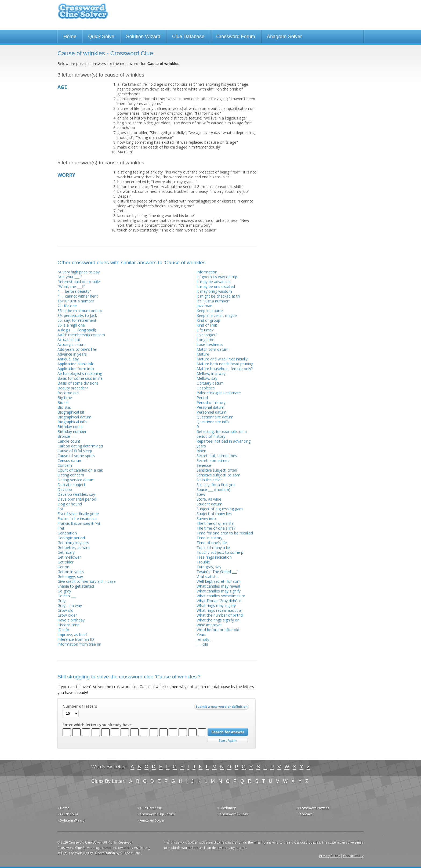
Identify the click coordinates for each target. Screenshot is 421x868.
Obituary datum (210, 383)
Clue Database (188, 37)
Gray (61, 601)
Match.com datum (213, 349)
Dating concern (71, 475)
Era (60, 509)
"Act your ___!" (70, 277)
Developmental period (77, 499)
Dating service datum (76, 480)
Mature (203, 354)
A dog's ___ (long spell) (77, 330)
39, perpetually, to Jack (77, 315)
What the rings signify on (218, 620)
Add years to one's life (77, 349)
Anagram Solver (284, 37)
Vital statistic (207, 576)
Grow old (65, 610)
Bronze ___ (67, 436)
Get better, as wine (74, 547)
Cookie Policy (353, 856)
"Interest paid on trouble (79, 282)
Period (202, 398)
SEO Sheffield (130, 853)
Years (201, 634)
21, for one (67, 306)
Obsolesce (206, 388)
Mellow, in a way (211, 373)
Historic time (68, 625)
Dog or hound (70, 504)
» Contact (305, 814)
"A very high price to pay (79, 272)
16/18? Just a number (76, 301)
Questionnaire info (213, 422)
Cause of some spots (76, 456)
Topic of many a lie (213, 547)
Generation (67, 533)
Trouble (203, 562)
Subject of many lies (214, 514)
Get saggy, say (70, 576)
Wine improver (209, 625)
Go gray (64, 591)
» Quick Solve (68, 814)
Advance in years (72, 354)
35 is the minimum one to (80, 311)
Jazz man (204, 306)
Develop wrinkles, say (76, 494)
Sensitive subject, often (217, 470)
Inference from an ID (76, 639)
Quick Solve (101, 37)
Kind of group (208, 320)
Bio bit (63, 402)
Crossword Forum (236, 37)
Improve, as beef (72, 634)
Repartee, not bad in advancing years (224, 444)
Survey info (206, 518)
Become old (68, 393)
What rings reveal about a (219, 610)
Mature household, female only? (225, 369)
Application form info (76, 369)
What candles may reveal (218, 586)
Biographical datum (74, 417)
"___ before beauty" (74, 291)
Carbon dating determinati (80, 446)
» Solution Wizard (71, 820)
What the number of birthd (220, 615)
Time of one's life (212, 543)
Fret (61, 528)
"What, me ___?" (71, 286)
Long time (205, 340)
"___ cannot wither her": (78, 296)
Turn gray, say (209, 567)
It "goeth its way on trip (217, 277)
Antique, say (68, 359)
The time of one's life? (216, 528)
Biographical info (72, 422)
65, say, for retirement (77, 320)
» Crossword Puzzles (313, 808)
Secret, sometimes (213, 460)
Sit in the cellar (209, 480)
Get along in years (73, 543)
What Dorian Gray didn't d (219, 601)
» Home (63, 808)
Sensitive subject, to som (218, 475)
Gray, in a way (70, 605)
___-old (202, 644)
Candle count (69, 441)
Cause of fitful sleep (75, 451)
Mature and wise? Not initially (222, 359)
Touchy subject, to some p (220, 552)
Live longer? (207, 335)
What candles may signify (219, 591)
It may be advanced (214, 282)
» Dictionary (226, 808)
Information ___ (210, 272)
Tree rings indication (214, 557)
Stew (201, 494)
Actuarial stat (69, 340)
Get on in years (71, 572)
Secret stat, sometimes (217, 456)
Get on (63, 567)
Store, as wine (209, 499)
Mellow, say (207, 378)
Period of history (211, 402)
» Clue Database (150, 808)
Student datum (209, 504)
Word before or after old (218, 630)
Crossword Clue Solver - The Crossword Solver (83, 14)
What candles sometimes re (221, 596)
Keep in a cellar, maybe (217, 315)
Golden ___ (67, 596)
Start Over (228, 741)
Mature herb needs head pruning (225, 364)
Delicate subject (71, 485)
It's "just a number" (213, 301)
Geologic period (71, 538)
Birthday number (72, 431)
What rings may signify (216, 605)
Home (70, 37)
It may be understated (216, 286)
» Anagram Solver (151, 820)
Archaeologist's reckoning (80, 373)
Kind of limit (207, 325)
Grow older (67, 615)
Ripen (201, 451)
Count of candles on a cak (80, 470)
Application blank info (76, 364)
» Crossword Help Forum (156, 814)
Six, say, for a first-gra (216, 485)
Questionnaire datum (215, 417)
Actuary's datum (72, 344)
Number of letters (80, 706)
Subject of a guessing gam (220, 509)
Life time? (205, 330)
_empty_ (204, 639)
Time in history (209, 538)
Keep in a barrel (210, 311)
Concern (65, 465)
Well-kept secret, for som (219, 581)
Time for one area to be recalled (225, 533)
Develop (65, 489)
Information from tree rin (79, 644)
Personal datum (210, 407)
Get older (66, 562)
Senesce (204, 465)
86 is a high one (71, 325)
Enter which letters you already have (97, 725)
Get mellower (69, 557)
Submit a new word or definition (222, 708)
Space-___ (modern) (213, 489)
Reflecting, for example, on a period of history (222, 434)
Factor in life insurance (77, 518)
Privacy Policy (329, 856)
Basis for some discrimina (80, 378)
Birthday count (70, 427)
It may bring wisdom (214, 291)
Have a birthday (71, 620)
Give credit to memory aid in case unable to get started (87, 584)
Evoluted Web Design (77, 853)
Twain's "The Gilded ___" (217, 572)
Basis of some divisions (78, 383)
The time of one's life (215, 523)
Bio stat (64, 407)
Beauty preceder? (73, 388)
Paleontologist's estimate (219, 393)
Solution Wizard (143, 37)
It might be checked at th (218, 296)
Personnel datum (211, 412)
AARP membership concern (81, 335)
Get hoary (66, 552)
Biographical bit (71, 412)
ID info (63, 630)
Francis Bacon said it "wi (79, 523)
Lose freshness (210, 344)
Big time (65, 398)
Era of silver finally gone (78, 514)
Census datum (70, 460)
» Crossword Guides (233, 814)
